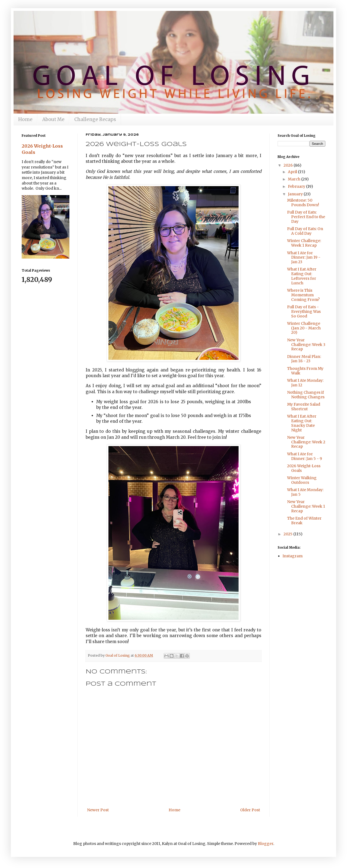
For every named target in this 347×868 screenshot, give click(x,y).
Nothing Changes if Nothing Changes (306, 395)
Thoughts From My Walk (305, 371)
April (293, 172)
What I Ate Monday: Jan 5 (305, 492)
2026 (289, 165)
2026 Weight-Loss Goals (304, 468)
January (296, 194)
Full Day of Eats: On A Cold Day (305, 231)
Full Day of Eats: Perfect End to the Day (306, 217)
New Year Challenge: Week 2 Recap (306, 442)
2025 (288, 534)
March (295, 179)
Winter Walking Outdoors (302, 480)
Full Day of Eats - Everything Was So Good (304, 311)
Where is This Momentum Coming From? (303, 295)
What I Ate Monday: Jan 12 (305, 383)
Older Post (250, 810)
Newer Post (98, 810)
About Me (53, 119)
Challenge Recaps (95, 119)
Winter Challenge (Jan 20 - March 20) (304, 328)
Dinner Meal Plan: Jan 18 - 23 (304, 359)
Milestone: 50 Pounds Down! (303, 203)
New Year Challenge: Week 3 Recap (306, 345)
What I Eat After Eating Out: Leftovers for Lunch (302, 276)
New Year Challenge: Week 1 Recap (306, 506)
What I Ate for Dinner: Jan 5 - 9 (305, 456)
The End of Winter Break (304, 521)
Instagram (293, 556)
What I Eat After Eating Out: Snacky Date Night (302, 423)
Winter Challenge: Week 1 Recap (304, 243)
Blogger (266, 844)
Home (25, 119)
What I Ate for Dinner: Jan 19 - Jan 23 (304, 257)
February (297, 186)
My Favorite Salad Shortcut (304, 407)
